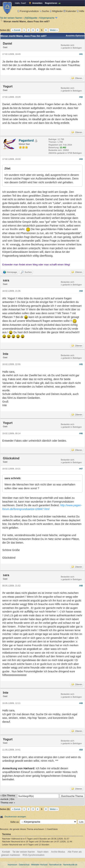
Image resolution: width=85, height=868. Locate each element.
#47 (81, 469)
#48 (81, 586)
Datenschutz (24, 865)
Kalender (70, 11)
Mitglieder (56, 11)
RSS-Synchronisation (34, 855)
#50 (81, 750)
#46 (81, 433)
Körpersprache (47, 18)
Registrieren (51, 3)
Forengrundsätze (28, 11)
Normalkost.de (55, 865)
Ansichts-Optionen (75, 36)
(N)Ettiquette (31, 18)
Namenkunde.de (70, 865)
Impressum (12, 865)
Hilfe (81, 11)
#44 (81, 291)
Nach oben (43, 852)
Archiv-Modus (58, 852)
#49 (81, 703)
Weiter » (54, 30)
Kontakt (6, 852)
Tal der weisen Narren (11, 18)
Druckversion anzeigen (15, 817)
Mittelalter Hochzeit (39, 865)
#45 (81, 364)
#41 (81, 54)
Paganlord (26, 141)
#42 (81, 97)
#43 (81, 159)
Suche (44, 11)
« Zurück (16, 30)
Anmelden (37, 3)
